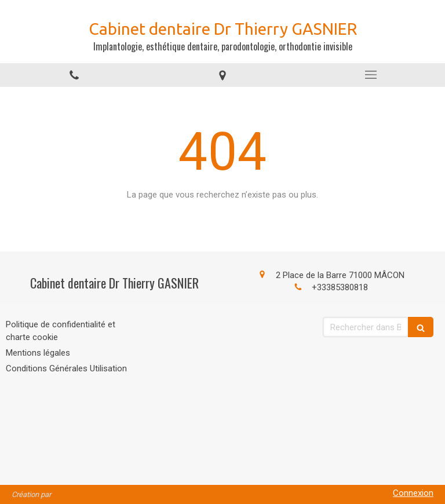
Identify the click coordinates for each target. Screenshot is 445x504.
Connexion (413, 493)
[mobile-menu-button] (371, 75)
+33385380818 (340, 287)
